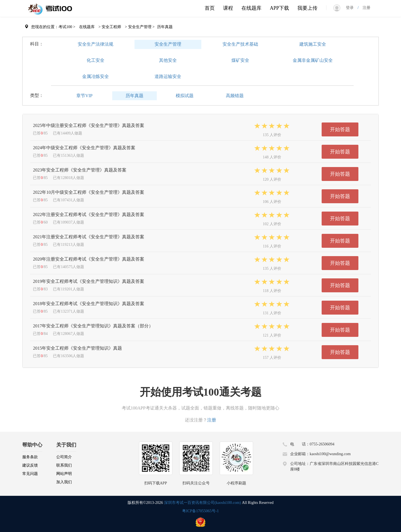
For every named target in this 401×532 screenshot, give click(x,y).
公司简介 (64, 457)
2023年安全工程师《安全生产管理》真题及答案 (80, 170)
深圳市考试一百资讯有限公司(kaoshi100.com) (202, 503)
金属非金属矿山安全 (313, 60)
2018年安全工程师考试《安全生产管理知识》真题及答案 (89, 304)
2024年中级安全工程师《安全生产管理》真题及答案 (84, 148)
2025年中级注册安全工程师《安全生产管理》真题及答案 (89, 125)
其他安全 (168, 60)
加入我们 (64, 482)
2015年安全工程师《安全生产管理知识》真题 (77, 348)
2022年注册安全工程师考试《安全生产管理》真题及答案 (89, 214)
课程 (228, 8)
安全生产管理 (168, 44)
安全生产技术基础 (240, 44)
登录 (352, 8)
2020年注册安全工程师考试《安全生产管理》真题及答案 (89, 259)
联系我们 (64, 465)
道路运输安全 (168, 76)
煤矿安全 (240, 60)
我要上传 (307, 8)
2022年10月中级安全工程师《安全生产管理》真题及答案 (89, 192)
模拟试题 (185, 96)
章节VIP (84, 96)
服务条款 (30, 457)
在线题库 (251, 8)
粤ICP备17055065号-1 (200, 511)
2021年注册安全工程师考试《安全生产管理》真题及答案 (89, 237)
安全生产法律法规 (96, 44)
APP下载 (279, 8)
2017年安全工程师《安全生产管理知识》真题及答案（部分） (93, 326)
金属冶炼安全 (96, 76)
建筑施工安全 (313, 44)
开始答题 (340, 129)
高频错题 (235, 96)
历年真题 (135, 96)
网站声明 (64, 474)
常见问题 (30, 474)
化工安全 (96, 60)
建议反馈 (30, 465)
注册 (365, 8)
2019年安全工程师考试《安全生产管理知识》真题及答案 (89, 281)
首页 (210, 8)
